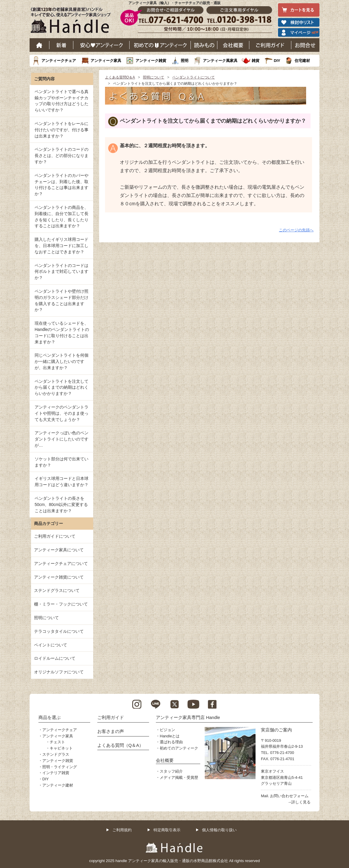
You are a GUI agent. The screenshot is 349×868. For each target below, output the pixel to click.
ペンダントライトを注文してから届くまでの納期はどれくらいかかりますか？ (62, 387)
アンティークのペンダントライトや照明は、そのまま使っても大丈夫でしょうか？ (62, 413)
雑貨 (256, 61)
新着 (61, 45)
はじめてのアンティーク (160, 45)
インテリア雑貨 (56, 773)
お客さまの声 (111, 731)
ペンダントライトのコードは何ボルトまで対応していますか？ (62, 272)
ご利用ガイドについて (55, 536)
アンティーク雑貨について (59, 577)
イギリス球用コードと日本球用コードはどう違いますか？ (62, 482)
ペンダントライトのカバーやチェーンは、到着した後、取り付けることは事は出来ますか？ (62, 185)
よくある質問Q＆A (120, 77)
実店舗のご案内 (276, 730)
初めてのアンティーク (179, 748)
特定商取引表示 (167, 830)
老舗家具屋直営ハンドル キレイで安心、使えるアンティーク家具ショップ (73, 22)
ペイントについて (51, 645)
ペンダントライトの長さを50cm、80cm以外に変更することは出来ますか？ (61, 505)
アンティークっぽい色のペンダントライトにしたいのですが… (62, 439)
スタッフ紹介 (171, 771)
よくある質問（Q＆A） (121, 745)
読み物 (204, 45)
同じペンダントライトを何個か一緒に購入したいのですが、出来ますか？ (62, 361)
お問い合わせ (305, 45)
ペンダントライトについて (193, 77)
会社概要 (233, 45)
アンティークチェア (59, 61)
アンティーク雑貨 (151, 61)
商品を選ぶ (50, 717)
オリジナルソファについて (59, 672)
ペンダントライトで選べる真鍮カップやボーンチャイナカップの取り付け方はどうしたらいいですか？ (62, 101)
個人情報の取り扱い (219, 830)
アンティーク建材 (58, 785)
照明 (185, 61)
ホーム (39, 45)
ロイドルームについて (55, 658)
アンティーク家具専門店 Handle (188, 717)
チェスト (57, 742)
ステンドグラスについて (57, 590)
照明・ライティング (60, 767)
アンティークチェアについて (61, 563)
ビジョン (167, 730)
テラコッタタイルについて (59, 631)
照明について (154, 77)
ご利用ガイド (270, 45)
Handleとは (170, 736)
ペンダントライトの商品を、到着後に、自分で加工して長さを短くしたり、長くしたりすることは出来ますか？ (62, 217)
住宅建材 (302, 61)
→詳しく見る (299, 802)
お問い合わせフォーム (289, 796)
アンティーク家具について (59, 550)
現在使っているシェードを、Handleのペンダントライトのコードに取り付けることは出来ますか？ (62, 332)
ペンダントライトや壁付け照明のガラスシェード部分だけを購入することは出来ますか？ (62, 300)
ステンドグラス (56, 754)
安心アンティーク (101, 45)
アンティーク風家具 (220, 61)
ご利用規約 (122, 830)
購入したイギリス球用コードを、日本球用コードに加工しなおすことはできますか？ (62, 246)
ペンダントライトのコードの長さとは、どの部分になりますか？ (62, 156)
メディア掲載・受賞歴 (179, 777)
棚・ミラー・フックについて (61, 604)
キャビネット (61, 748)
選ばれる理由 (171, 742)
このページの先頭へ (296, 230)
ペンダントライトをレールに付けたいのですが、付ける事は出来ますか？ (62, 130)
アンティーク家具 (106, 61)
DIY (277, 61)
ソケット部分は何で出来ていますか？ (62, 462)
